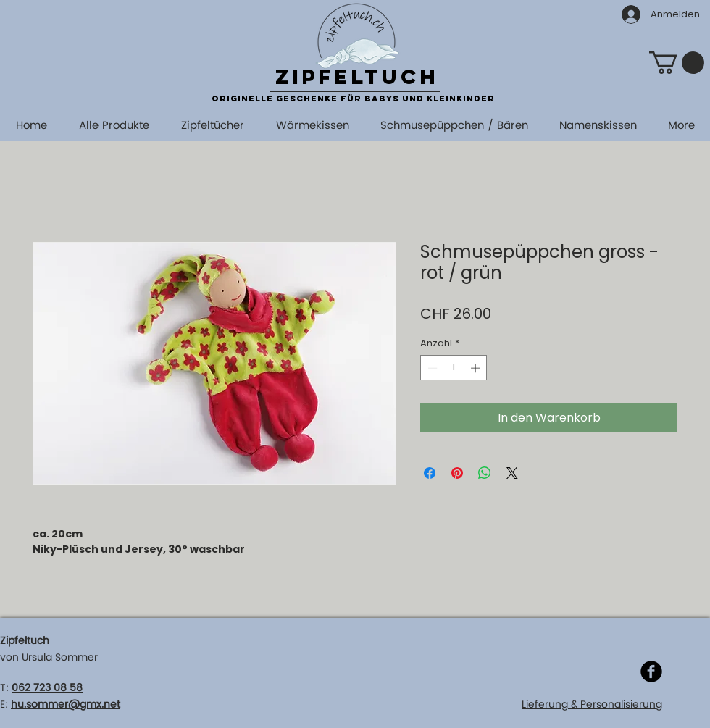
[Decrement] (431, 368)
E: (4, 704)
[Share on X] (512, 473)
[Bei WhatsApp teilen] (485, 473)
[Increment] (477, 368)
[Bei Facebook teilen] (430, 473)
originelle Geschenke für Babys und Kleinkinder (353, 99)
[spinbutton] (454, 368)
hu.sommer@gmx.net (66, 704)
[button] (677, 63)
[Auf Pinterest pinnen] (457, 473)
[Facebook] (651, 671)
